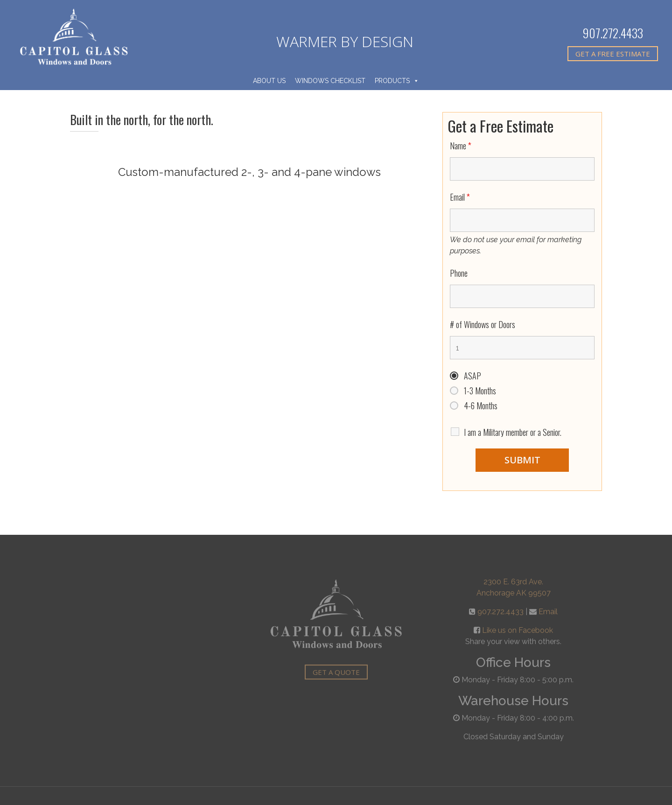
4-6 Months (481, 406)
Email (460, 197)
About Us (269, 81)
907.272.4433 (613, 33)
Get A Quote (336, 675)
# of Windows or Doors (483, 324)
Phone (459, 273)
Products (397, 81)
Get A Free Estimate (613, 54)
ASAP (472, 376)
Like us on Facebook (518, 633)
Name (461, 146)
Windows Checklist (330, 81)
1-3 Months (480, 391)
